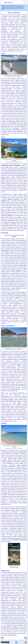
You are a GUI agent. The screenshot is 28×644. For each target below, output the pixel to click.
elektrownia (16, 128)
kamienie (10, 216)
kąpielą (5, 493)
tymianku (9, 462)
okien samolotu (23, 452)
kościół (19, 364)
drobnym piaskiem (8, 400)
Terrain (17, 567)
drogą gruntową (22, 465)
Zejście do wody (16, 270)
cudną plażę (14, 470)
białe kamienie (5, 250)
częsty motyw (5, 282)
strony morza (23, 265)
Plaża (19, 403)
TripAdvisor (14, 237)
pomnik (6, 359)
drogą (3, 177)
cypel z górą (5, 382)
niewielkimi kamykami (13, 199)
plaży (19, 257)
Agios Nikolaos (16, 389)
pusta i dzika (15, 121)
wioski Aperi (10, 170)
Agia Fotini (4, 126)
